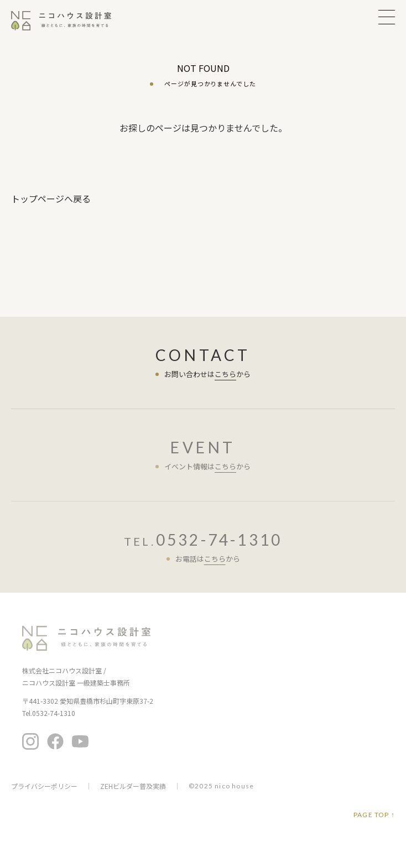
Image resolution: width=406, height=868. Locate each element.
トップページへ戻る (51, 198)
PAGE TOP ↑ (374, 815)
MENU (387, 17)
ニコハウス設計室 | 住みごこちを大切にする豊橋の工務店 (68, 21)
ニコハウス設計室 (86, 638)
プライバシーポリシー (44, 786)
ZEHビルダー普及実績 (133, 786)
